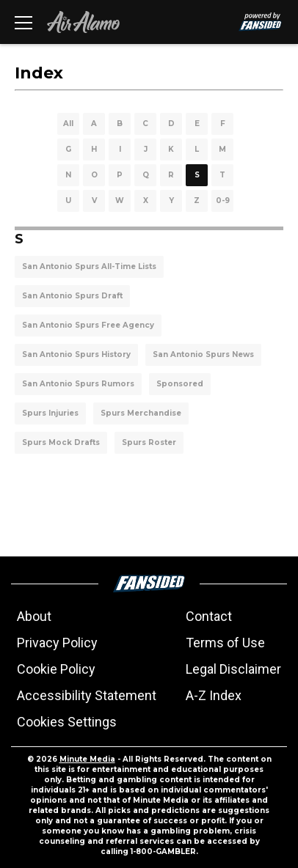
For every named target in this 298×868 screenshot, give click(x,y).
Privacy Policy (57, 643)
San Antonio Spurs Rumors (78, 384)
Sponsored (180, 384)
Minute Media (87, 759)
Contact (209, 616)
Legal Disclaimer (233, 669)
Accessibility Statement (87, 695)
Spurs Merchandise (141, 413)
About (34, 616)
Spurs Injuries (50, 413)
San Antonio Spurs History (76, 354)
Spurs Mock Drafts (61, 442)
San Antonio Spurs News (203, 354)
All (68, 124)
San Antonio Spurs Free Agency (88, 325)
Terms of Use (225, 643)
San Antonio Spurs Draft (72, 296)
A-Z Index (214, 695)
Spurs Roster (149, 442)
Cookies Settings (67, 722)
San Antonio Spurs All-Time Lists (89, 266)
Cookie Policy (56, 669)
